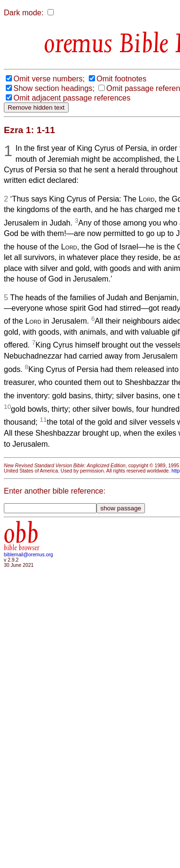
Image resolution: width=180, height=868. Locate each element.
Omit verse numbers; (49, 79)
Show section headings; (54, 88)
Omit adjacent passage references (72, 98)
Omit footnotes (121, 79)
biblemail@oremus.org (29, 555)
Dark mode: (24, 13)
